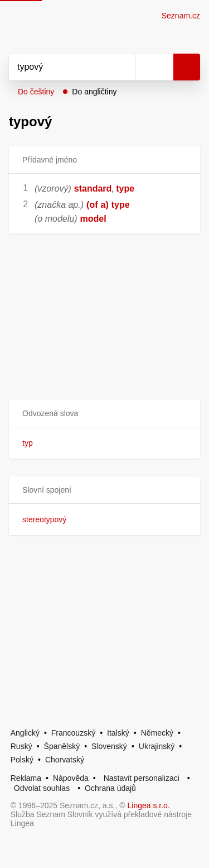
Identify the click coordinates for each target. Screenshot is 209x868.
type (125, 189)
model (93, 219)
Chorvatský (65, 760)
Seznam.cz (181, 16)
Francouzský (73, 733)
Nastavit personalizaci (142, 778)
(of (92, 205)
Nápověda (71, 778)
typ (28, 443)
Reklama (26, 778)
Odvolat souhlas (42, 788)
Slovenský (109, 746)
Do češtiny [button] (36, 92)
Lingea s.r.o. (149, 805)
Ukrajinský (157, 746)
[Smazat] (123, 67)
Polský (22, 760)
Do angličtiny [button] (94, 92)
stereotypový (44, 519)
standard (93, 189)
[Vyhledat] (60, 67)
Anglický (25, 733)
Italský (118, 733)
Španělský (62, 746)
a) (105, 205)
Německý (157, 733)
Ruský (21, 746)
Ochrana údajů (110, 788)
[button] (104, 414)
